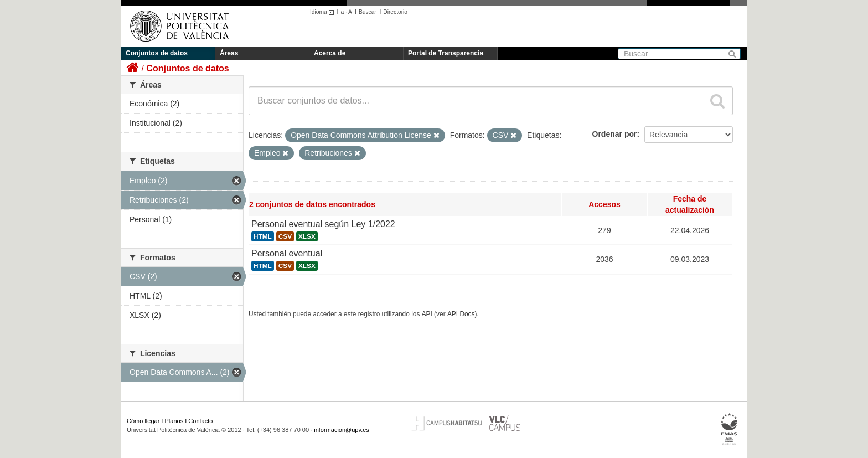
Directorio (395, 12)
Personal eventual (287, 253)
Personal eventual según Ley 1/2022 (323, 224)
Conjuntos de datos (157, 53)
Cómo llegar (143, 421)
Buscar (368, 12)
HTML (263, 236)
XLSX (307, 236)
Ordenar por (615, 134)
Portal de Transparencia (446, 53)
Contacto (200, 421)
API (427, 314)
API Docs (461, 314)
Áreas (229, 53)
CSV (285, 236)
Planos (174, 421)
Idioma (324, 12)
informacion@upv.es (342, 430)
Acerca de (330, 53)
